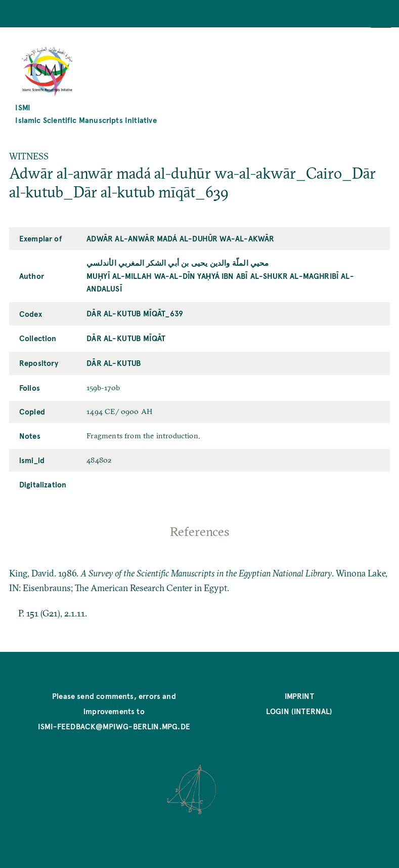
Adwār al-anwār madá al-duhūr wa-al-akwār (180, 238)
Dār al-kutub (114, 363)
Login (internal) (299, 711)
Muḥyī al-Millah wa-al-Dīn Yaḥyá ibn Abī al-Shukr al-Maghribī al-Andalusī (220, 282)
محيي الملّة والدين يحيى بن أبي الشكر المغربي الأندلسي (178, 262)
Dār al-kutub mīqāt (126, 338)
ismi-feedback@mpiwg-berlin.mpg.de (114, 726)
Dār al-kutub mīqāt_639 (135, 313)
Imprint (299, 696)
